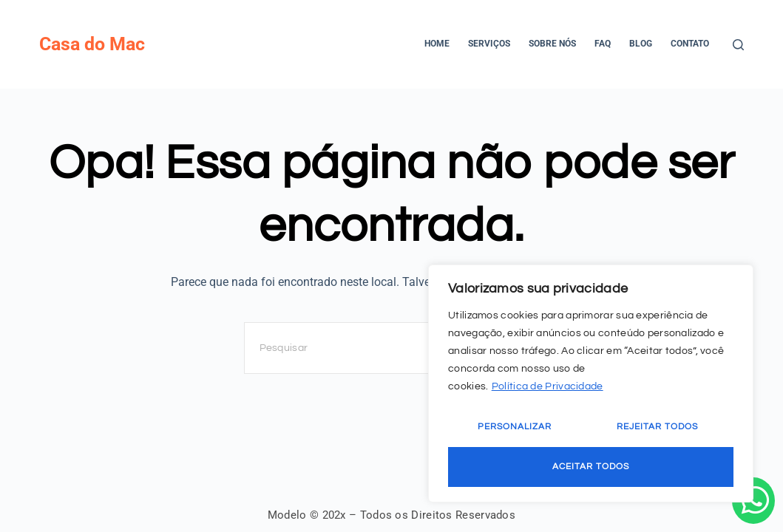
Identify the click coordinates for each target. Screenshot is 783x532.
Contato (690, 44)
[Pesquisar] (738, 45)
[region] (591, 383)
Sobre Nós (552, 44)
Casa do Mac (92, 44)
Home (437, 44)
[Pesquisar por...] (377, 348)
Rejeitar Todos (657, 427)
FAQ (603, 44)
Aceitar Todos (591, 467)
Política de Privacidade (548, 386)
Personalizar (515, 427)
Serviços (489, 44)
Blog (641, 44)
